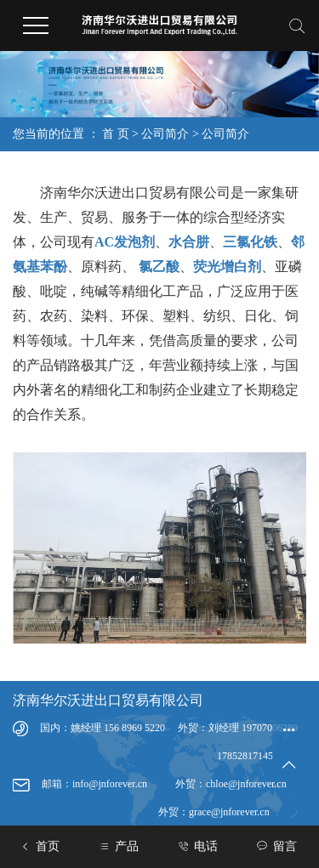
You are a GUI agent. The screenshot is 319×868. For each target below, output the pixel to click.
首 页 (116, 134)
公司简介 (165, 134)
